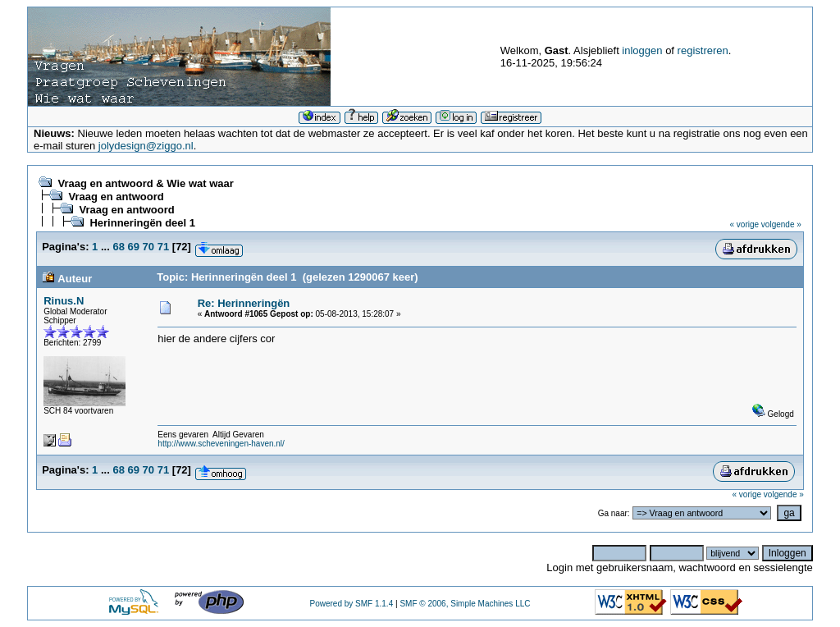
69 (134, 247)
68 (118, 247)
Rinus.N (64, 301)
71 (163, 247)
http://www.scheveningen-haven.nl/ (221, 444)
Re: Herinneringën (244, 303)
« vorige (745, 224)
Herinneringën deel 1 (142, 223)
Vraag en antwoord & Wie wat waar (145, 183)
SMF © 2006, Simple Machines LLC (465, 604)
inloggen (642, 50)
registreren (703, 50)
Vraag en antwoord (116, 197)
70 (148, 247)
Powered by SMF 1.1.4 (352, 604)
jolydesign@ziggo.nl (146, 146)
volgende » (781, 224)
